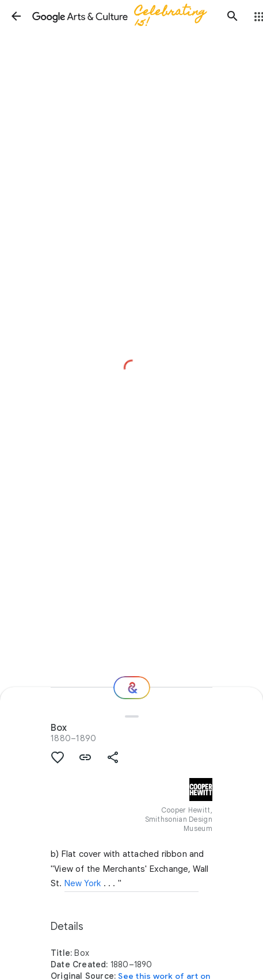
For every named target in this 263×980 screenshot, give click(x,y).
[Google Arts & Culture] (124, 16)
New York (83, 883)
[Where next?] (132, 688)
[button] (16, 16)
